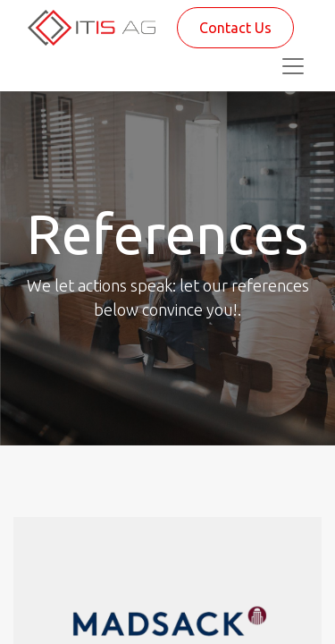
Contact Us (235, 28)
